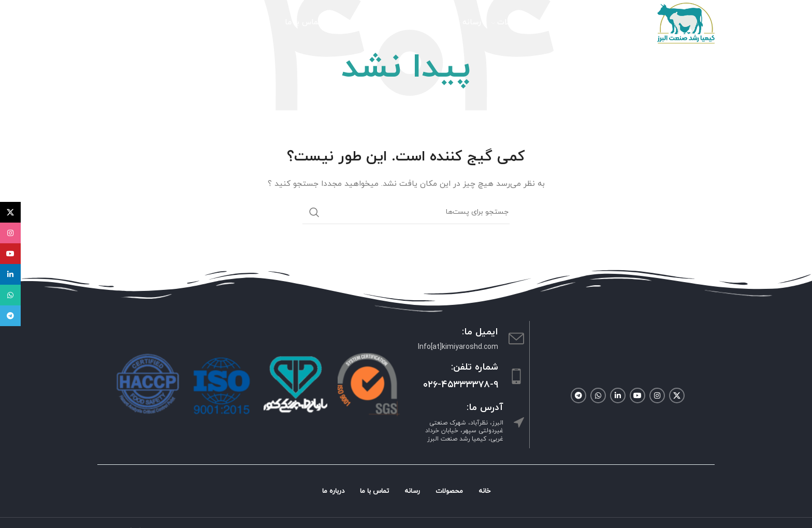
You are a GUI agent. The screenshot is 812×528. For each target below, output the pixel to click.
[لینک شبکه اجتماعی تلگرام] (578, 395)
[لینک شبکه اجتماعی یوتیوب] (637, 395)
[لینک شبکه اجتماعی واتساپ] (598, 395)
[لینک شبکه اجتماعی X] (677, 395)
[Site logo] (685, 23)
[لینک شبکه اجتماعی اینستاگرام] (657, 395)
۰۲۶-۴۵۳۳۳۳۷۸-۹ (461, 385)
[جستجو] (172, 23)
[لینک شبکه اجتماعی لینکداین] (618, 395)
